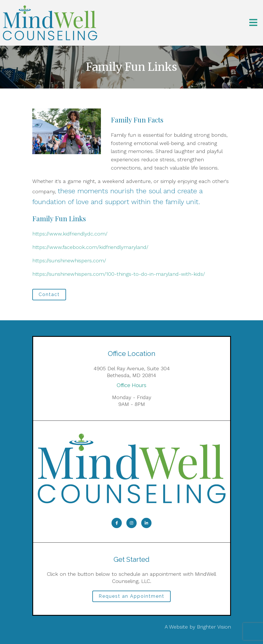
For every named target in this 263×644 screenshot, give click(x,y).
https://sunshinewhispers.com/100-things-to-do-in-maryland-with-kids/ (119, 274)
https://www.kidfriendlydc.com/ (70, 234)
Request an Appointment (131, 596)
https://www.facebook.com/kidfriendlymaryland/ (90, 247)
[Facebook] (117, 523)
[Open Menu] (253, 23)
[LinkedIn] (146, 523)
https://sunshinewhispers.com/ (69, 260)
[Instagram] (131, 523)
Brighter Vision (214, 627)
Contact (49, 294)
